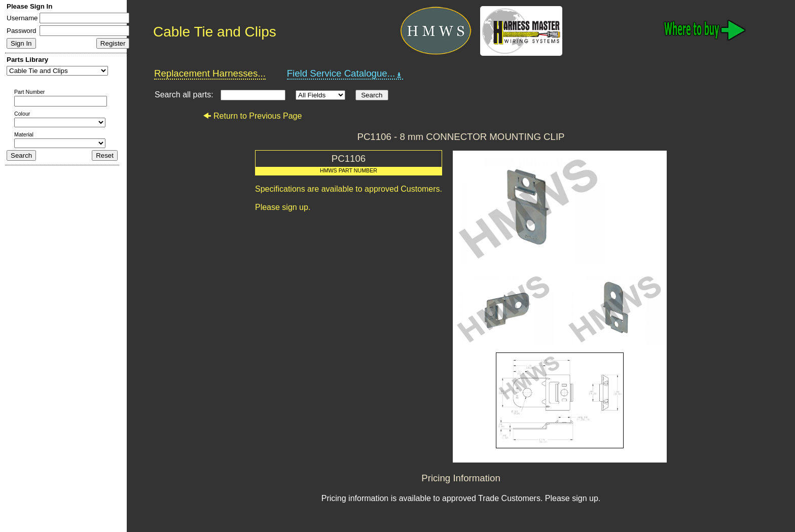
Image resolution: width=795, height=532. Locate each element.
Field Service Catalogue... (345, 74)
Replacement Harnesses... (210, 73)
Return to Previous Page (252, 116)
